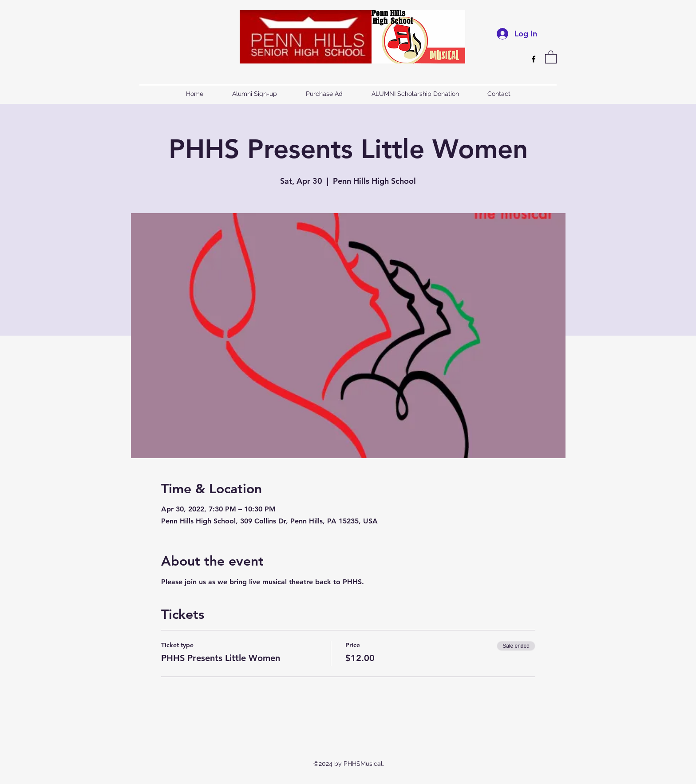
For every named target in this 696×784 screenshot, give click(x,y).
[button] (551, 57)
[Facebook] (534, 59)
